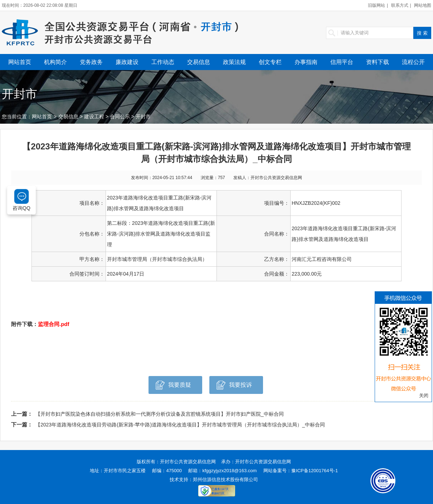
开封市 (143, 117)
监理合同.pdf (54, 324)
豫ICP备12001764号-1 (315, 471)
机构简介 (55, 62)
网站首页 (20, 62)
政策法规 (234, 62)
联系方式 (400, 5)
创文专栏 (270, 62)
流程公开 (413, 62)
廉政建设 (127, 62)
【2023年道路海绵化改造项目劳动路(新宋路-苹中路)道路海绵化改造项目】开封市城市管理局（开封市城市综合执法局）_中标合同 (180, 425)
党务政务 (91, 62)
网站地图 (423, 5)
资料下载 (378, 62)
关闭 (424, 396)
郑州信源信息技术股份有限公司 (225, 480)
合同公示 (120, 117)
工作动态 (163, 62)
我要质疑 (173, 387)
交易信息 (199, 62)
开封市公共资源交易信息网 (188, 462)
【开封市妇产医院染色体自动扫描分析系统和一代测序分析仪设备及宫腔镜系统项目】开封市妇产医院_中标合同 (160, 414)
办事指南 (306, 62)
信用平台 (342, 62)
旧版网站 (376, 5)
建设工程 (94, 117)
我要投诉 (234, 387)
